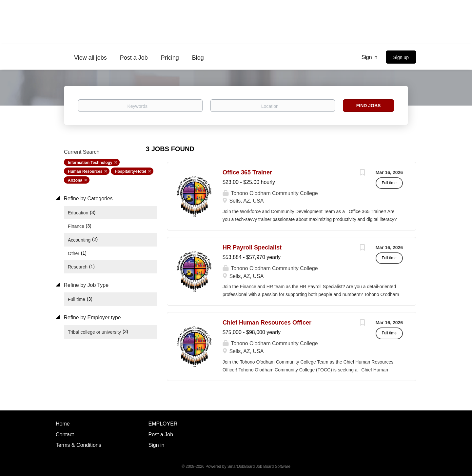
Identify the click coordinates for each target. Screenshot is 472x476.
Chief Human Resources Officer (267, 323)
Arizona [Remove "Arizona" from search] (75, 180)
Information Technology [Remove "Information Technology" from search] (90, 163)
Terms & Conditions (79, 445)
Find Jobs (369, 106)
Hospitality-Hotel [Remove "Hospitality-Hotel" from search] (130, 171)
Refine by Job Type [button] (85, 285)
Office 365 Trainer (247, 172)
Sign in (370, 57)
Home (63, 424)
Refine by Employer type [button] (92, 317)
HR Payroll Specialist (252, 248)
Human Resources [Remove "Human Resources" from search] (85, 171)
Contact (65, 435)
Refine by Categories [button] (88, 198)
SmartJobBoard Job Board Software (259, 466)
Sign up (401, 57)
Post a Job (161, 435)
